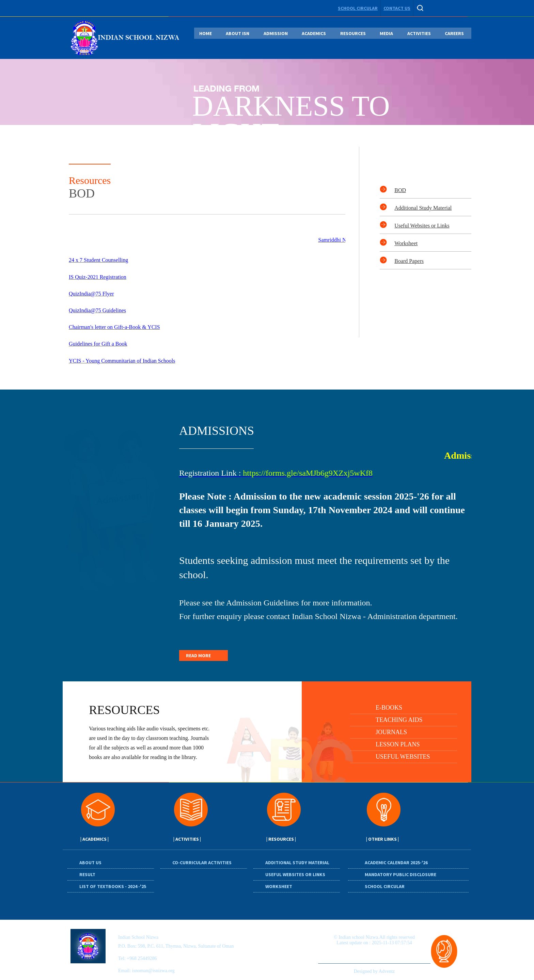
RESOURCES (353, 33)
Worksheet (406, 243)
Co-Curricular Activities (202, 863)
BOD (400, 190)
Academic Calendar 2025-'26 (396, 863)
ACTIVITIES (419, 33)
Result (87, 874)
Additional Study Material (423, 208)
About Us (90, 863)
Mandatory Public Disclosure (400, 874)
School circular (385, 886)
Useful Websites (403, 757)
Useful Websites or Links (422, 226)
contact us (397, 8)
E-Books (389, 708)
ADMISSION (276, 33)
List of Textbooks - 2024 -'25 (113, 886)
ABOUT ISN (238, 33)
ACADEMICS (314, 33)
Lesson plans (398, 744)
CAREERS (454, 33)
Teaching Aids (399, 720)
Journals (391, 732)
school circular (358, 8)
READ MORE (198, 655)
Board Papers (409, 261)
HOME (206, 33)
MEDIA (386, 33)
